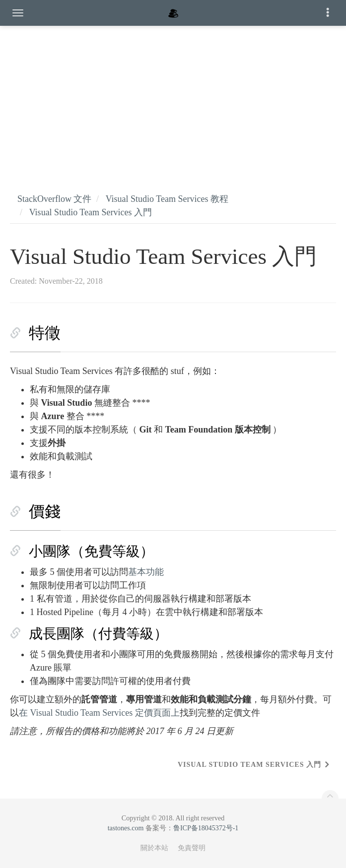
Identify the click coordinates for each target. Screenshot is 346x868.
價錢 (45, 511)
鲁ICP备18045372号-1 (206, 828)
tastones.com (126, 828)
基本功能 (146, 572)
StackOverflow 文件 (54, 199)
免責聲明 (192, 848)
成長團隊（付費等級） (98, 634)
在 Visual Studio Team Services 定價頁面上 (99, 713)
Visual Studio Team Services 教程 (167, 199)
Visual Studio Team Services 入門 (91, 212)
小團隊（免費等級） (91, 551)
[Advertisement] (173, 99)
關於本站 (154, 848)
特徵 (45, 333)
